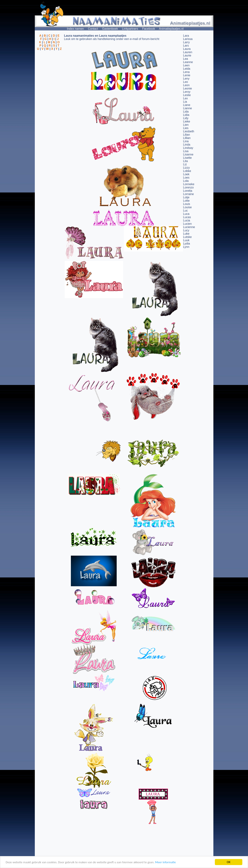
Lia (185, 102)
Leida (187, 69)
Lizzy (186, 168)
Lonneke (189, 184)
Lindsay (188, 148)
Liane (187, 105)
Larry (186, 42)
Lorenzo (188, 187)
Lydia (187, 244)
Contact (93, 29)
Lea (186, 59)
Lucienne (189, 227)
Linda (187, 145)
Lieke (187, 121)
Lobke (187, 171)
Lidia (186, 115)
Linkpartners (130, 29)
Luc (186, 211)
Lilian (187, 135)
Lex (186, 98)
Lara (186, 36)
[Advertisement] (49, 68)
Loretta (188, 191)
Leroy (187, 92)
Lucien (187, 224)
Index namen (75, 29)
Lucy (186, 230)
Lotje (186, 197)
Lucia (187, 220)
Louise (187, 207)
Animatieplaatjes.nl (171, 29)
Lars (186, 46)
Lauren (188, 52)
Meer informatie (165, 862)
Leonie (188, 88)
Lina (186, 141)
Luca (186, 214)
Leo (186, 82)
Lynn (186, 247)
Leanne (188, 62)
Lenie (187, 75)
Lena (186, 72)
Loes (186, 178)
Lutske (187, 237)
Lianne (188, 108)
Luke (186, 234)
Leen (186, 65)
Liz (185, 164)
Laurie (187, 55)
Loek (186, 174)
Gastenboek (110, 29)
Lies (186, 128)
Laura (187, 49)
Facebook (149, 29)
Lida (186, 112)
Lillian (187, 138)
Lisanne (188, 154)
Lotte (186, 201)
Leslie (187, 95)
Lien (186, 125)
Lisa (186, 151)
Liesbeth (189, 131)
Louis (187, 204)
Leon (186, 85)
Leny (186, 79)
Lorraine (189, 194)
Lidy (186, 118)
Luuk (186, 240)
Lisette (187, 158)
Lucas (187, 217)
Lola (186, 181)
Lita (186, 161)
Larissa (188, 39)
